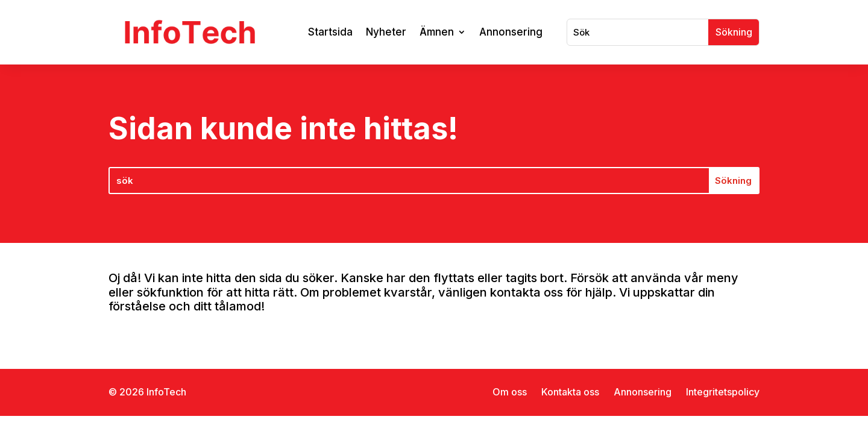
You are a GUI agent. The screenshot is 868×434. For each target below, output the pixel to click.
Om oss (510, 392)
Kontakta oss (570, 392)
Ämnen (437, 32)
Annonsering (511, 32)
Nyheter (386, 32)
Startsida (330, 32)
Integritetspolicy (723, 392)
